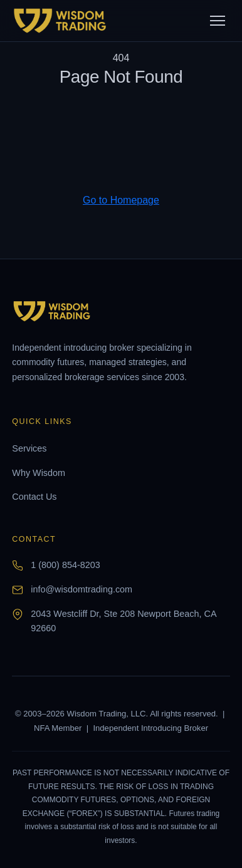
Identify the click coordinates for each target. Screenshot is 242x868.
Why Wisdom (39, 473)
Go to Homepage (121, 200)
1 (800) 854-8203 (65, 565)
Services (29, 448)
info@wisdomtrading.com (82, 589)
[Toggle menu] (218, 21)
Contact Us (34, 497)
